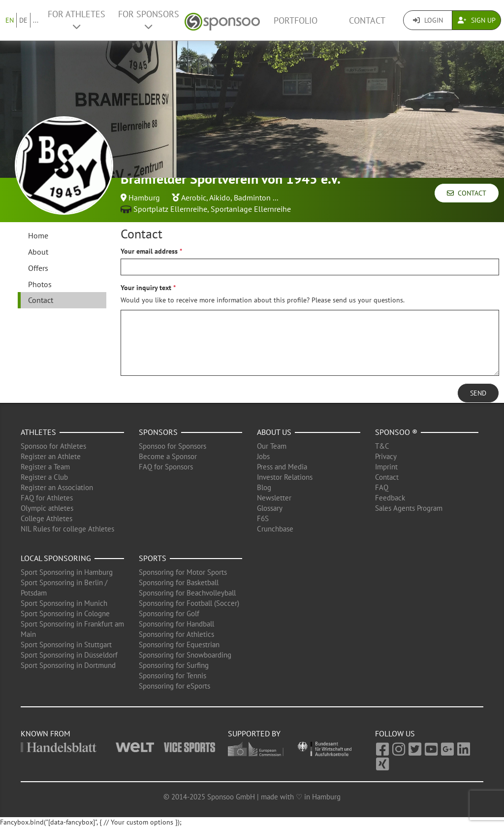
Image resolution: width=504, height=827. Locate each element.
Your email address (149, 251)
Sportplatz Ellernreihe (170, 209)
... (36, 20)
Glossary (270, 508)
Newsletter (274, 498)
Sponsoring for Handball (176, 624)
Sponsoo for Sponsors (173, 446)
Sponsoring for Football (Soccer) (189, 603)
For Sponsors (149, 20)
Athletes (38, 432)
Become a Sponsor (168, 456)
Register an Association (57, 487)
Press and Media (282, 467)
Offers (38, 268)
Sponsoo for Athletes (53, 446)
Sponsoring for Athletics (176, 634)
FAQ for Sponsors (166, 467)
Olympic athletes (47, 508)
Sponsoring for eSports (174, 686)
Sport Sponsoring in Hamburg (67, 572)
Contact (367, 20)
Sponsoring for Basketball (179, 582)
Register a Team (45, 467)
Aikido (220, 198)
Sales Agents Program (409, 508)
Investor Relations (285, 477)
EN (10, 20)
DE (23, 20)
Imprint (386, 467)
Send (478, 393)
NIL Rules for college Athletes (67, 529)
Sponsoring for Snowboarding (185, 655)
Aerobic (194, 198)
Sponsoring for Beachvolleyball (187, 593)
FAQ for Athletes (47, 498)
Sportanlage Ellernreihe (251, 209)
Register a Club (44, 477)
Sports (153, 558)
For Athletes (77, 20)
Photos (40, 284)
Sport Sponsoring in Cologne (65, 613)
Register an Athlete (51, 456)
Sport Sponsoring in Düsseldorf (69, 655)
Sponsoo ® (396, 432)
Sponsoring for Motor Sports (183, 572)
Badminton (252, 198)
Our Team (272, 446)
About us (274, 432)
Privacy (386, 456)
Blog (264, 487)
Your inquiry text (146, 288)
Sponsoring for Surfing (174, 665)
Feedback (390, 498)
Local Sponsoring (56, 558)
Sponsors (158, 432)
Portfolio (296, 20)
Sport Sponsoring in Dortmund (68, 665)
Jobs (263, 456)
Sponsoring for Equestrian (179, 645)
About (38, 252)
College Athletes (47, 518)
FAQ (382, 487)
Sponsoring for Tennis (173, 676)
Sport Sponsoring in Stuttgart (66, 645)
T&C (382, 446)
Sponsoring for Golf (169, 613)
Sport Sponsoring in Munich (64, 603)
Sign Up (477, 20)
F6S (263, 518)
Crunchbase (275, 529)
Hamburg (144, 198)
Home (38, 235)
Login (428, 20)
